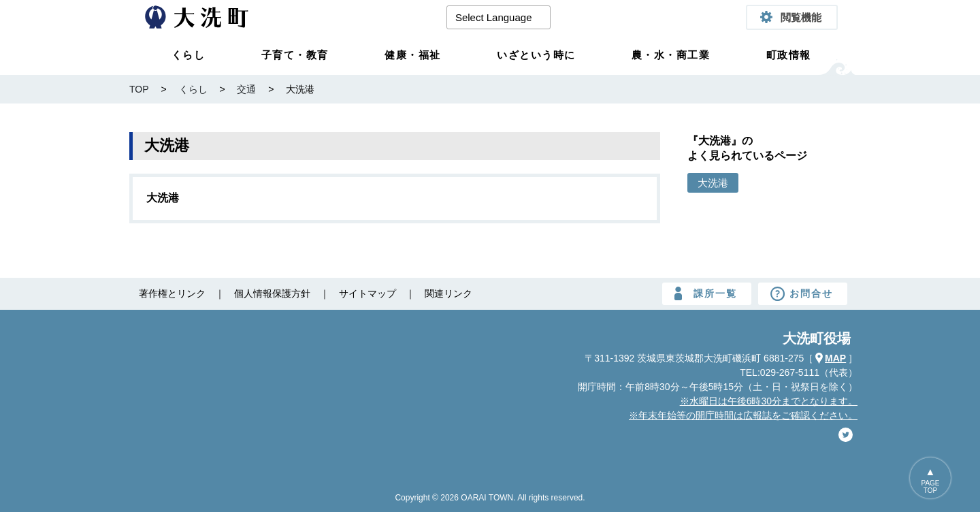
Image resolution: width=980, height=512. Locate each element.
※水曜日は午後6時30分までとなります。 (769, 401)
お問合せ (811, 293)
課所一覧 (715, 293)
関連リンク (448, 293)
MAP (835, 358)
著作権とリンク (172, 293)
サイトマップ (367, 293)
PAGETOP (930, 487)
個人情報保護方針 (272, 293)
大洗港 (163, 198)
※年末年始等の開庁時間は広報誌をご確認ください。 (743, 415)
